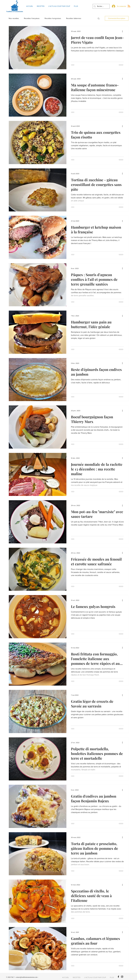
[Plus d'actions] (123, 31)
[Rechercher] (101, 6)
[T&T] (118, 977)
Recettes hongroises (53, 18)
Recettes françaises (32, 18)
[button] (99, 19)
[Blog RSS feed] (129, 6)
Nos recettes (14, 18)
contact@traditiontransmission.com (27, 977)
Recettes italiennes (74, 18)
